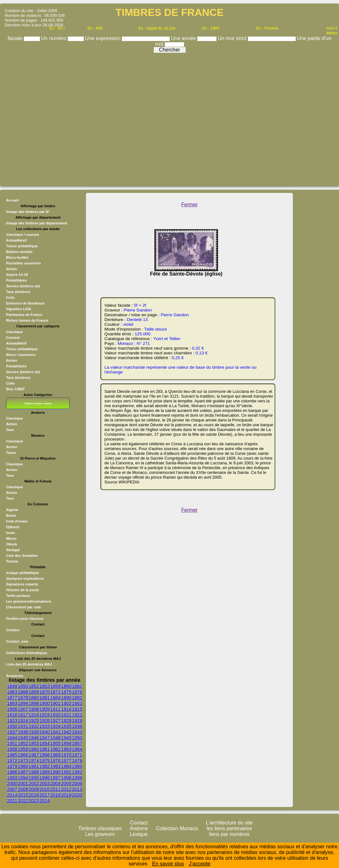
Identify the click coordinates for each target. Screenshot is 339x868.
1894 (23, 703)
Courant (13, 338)
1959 (23, 749)
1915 (77, 709)
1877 (12, 698)
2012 (66, 789)
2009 (34, 789)
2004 (55, 783)
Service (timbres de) (23, 372)
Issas (11, 533)
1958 (12, 749)
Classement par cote (23, 607)
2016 (34, 795)
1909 (45, 709)
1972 (12, 761)
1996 (45, 778)
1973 (23, 761)
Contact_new (17, 641)
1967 (34, 755)
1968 (45, 755)
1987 (23, 772)
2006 (77, 783)
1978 (77, 761)
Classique (14, 332)
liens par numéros (229, 834)
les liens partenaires (229, 828)
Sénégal (13, 550)
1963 (66, 749)
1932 (34, 726)
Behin (11, 516)
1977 (66, 761)
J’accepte (200, 864)
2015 (23, 795)
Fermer (189, 205)
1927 (55, 721)
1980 (23, 766)
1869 (34, 692)
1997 (55, 778)
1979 (12, 766)
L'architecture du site (229, 823)
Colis (10, 383)
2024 (45, 801)
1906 (12, 709)
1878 (23, 698)
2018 (55, 795)
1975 (45, 761)
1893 (12, 703)
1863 (12, 692)
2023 (34, 801)
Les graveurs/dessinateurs (29, 601)
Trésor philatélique (22, 349)
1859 (55, 686)
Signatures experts (22, 584)
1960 (34, 749)
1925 (34, 721)
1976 (55, 761)
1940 (45, 732)
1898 (34, 703)
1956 (66, 743)
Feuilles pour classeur (25, 619)
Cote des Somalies (22, 556)
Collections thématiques (27, 653)
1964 (77, 749)
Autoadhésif (16, 343)
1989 (45, 772)
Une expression (103, 38)
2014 (12, 795)
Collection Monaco (177, 828)
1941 (55, 732)
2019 (66, 795)
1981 (34, 766)
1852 (34, 686)
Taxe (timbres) (18, 378)
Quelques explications (25, 578)
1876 (77, 692)
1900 (45, 703)
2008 (23, 789)
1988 (34, 772)
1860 (66, 686)
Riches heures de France (27, 320)
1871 (55, 692)
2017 (45, 795)
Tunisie (12, 561)
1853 (45, 686)
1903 (77, 703)
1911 (55, 709)
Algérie (12, 510)
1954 (45, 743)
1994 (23, 778)
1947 (45, 738)
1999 (77, 778)
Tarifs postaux (18, 596)
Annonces (15, 676)
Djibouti (13, 527)
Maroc (11, 538)
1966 (23, 755)
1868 (23, 692)
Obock (12, 544)
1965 (12, 755)
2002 (34, 783)
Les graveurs (100, 834)
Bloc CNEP (15, 389)
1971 (77, 755)
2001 (23, 783)
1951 (12, 743)
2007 (12, 789)
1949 (66, 738)
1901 (55, 703)
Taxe (10, 430)
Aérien (12, 360)
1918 (34, 715)
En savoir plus (168, 864)
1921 (66, 715)
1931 (23, 726)
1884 (55, 698)
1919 (45, 715)
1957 (77, 743)
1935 (66, 726)
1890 (66, 698)
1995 (34, 778)
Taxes (11, 453)
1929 (77, 721)
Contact (13, 630)
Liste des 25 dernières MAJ (29, 664)
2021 (12, 801)
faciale (16, 38)
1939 (34, 732)
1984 (66, 766)
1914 (66, 709)
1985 (77, 766)
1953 (34, 743)
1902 (66, 703)
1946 (34, 738)
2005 (66, 783)
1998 (66, 778)
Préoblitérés (16, 366)
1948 (55, 738)
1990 (55, 772)
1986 (12, 772)
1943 (77, 732)
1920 (55, 715)
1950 (77, 738)
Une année (184, 38)
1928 (66, 721)
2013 (77, 789)
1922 (77, 715)
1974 (34, 761)
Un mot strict (233, 38)
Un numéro (54, 38)
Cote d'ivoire (17, 521)
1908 (34, 709)
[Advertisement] (168, 118)
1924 (23, 721)
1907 (23, 709)
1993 (12, 778)
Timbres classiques (100, 828)
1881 (45, 698)
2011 (55, 789)
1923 (12, 721)
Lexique (139, 834)
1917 (23, 715)
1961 (45, 749)
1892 (77, 698)
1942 (66, 732)
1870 (45, 692)
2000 (12, 783)
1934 (55, 726)
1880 (34, 698)
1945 (23, 738)
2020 (77, 795)
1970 (66, 755)
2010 (45, 789)
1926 (45, 721)
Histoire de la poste (22, 590)
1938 (23, 732)
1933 (45, 726)
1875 (66, 692)
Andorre (139, 828)
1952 (23, 743)
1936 (77, 726)
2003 (45, 783)
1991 (66, 772)
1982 (45, 766)
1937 (12, 732)
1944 (12, 738)
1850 (23, 686)
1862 (77, 686)
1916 (12, 715)
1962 (55, 749)
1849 (12, 686)
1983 (55, 766)
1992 (77, 772)
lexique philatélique (23, 573)
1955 (55, 743)
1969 (55, 755)
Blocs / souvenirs (21, 355)
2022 (23, 801)
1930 (12, 726)
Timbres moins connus (38, 403)
